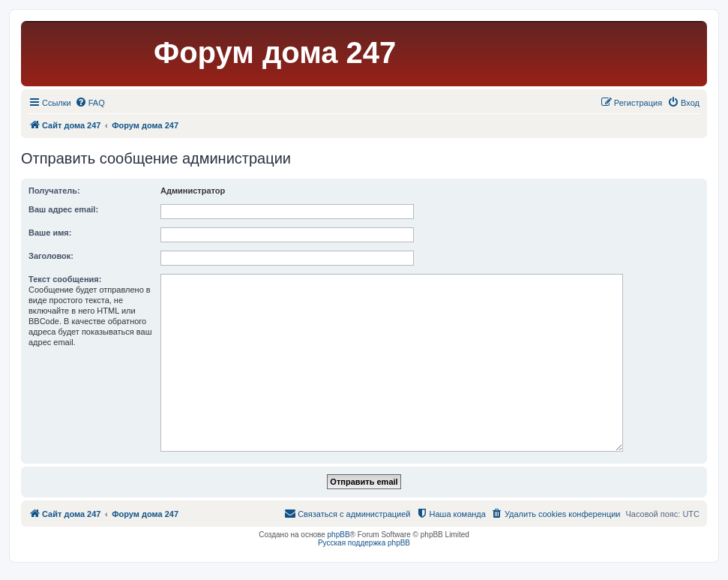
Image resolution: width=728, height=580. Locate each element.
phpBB (339, 535)
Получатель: (54, 191)
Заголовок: (51, 256)
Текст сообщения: (65, 279)
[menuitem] (90, 103)
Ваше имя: (50, 233)
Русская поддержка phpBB (364, 543)
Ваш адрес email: (63, 209)
